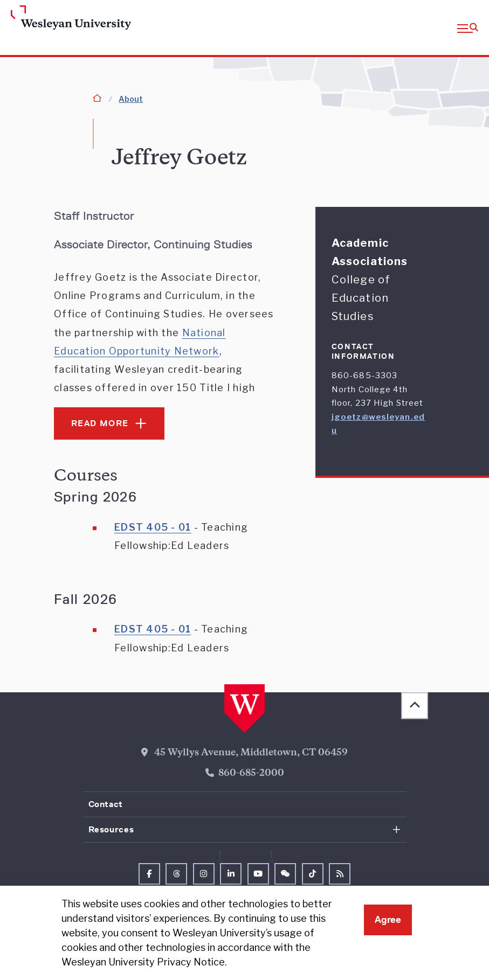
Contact (106, 804)
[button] (468, 27)
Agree (388, 920)
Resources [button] (111, 829)
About (131, 99)
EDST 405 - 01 (153, 527)
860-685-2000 (251, 774)
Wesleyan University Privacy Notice (143, 962)
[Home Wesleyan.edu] (64, 18)
